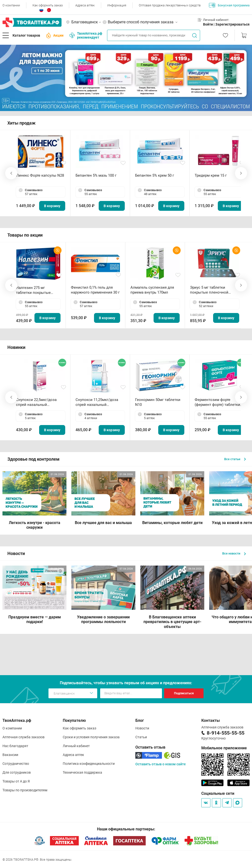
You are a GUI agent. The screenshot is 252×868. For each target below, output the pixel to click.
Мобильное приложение (224, 748)
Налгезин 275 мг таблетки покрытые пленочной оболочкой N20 (36, 290)
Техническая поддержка (82, 772)
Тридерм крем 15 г (211, 175)
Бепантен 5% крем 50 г (155, 175)
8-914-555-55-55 (226, 733)
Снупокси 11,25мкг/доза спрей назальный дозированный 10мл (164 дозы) (98, 402)
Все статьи (235, 459)
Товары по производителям (25, 790)
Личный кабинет (76, 746)
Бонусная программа (229, 5)
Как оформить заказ (48, 5)
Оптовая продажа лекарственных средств (170, 5)
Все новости (234, 553)
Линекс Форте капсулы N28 (40, 175)
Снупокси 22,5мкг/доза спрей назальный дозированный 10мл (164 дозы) (38, 402)
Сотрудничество (16, 764)
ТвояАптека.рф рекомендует (86, 35)
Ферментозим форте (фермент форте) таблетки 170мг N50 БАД (217, 402)
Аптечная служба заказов (24, 737)
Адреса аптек (85, 5)
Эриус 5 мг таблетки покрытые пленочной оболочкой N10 (209, 290)
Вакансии (10, 755)
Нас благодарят (15, 746)
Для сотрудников (17, 772)
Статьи (141, 737)
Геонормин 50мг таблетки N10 (158, 402)
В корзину (52, 206)
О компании (11, 5)
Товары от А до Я (16, 781)
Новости (142, 728)
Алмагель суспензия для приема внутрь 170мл (152, 290)
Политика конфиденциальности (89, 764)
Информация (117, 5)
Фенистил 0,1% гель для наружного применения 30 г (95, 290)
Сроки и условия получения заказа (91, 737)
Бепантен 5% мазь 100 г (96, 175)
